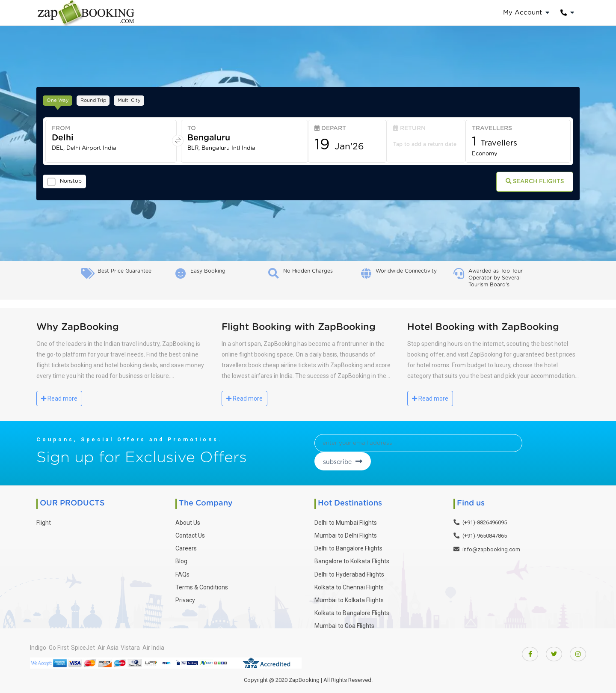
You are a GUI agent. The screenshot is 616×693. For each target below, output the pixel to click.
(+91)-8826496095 (485, 519)
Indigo (38, 644)
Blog (181, 558)
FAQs (182, 571)
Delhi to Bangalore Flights (348, 545)
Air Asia (130, 644)
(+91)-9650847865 (485, 533)
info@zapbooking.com (491, 546)
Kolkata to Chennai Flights (349, 584)
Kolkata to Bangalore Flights (352, 610)
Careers (186, 545)
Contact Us (190, 532)
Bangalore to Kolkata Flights (352, 558)
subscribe (511, 446)
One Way (61, 99)
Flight (44, 520)
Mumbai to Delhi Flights (346, 532)
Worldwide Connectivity (406, 271)
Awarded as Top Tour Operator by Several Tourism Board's (496, 278)
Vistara (160, 644)
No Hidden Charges (308, 271)
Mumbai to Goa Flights (344, 623)
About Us (188, 520)
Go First (66, 644)
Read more (59, 399)
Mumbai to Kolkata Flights (349, 597)
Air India (191, 644)
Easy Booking (208, 271)
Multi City (145, 99)
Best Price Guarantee (124, 271)
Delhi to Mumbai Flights (346, 520)
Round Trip (103, 99)
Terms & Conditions (202, 584)
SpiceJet (98, 644)
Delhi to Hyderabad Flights (349, 571)
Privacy (185, 597)
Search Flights (526, 183)
